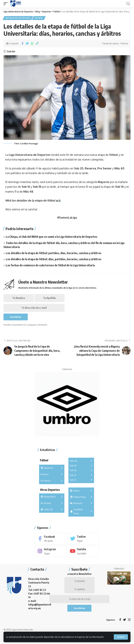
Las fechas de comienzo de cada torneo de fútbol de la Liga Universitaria (50, 265)
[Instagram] (51, 552)
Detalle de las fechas (18, 18)
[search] (128, 4)
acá (58, 201)
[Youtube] (83, 552)
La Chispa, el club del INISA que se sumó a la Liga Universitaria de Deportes (52, 237)
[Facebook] (51, 540)
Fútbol (39, 18)
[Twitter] (83, 540)
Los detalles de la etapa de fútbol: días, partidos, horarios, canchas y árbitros (54, 259)
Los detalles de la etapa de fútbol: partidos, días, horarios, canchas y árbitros (54, 253)
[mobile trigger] (6, 4)
